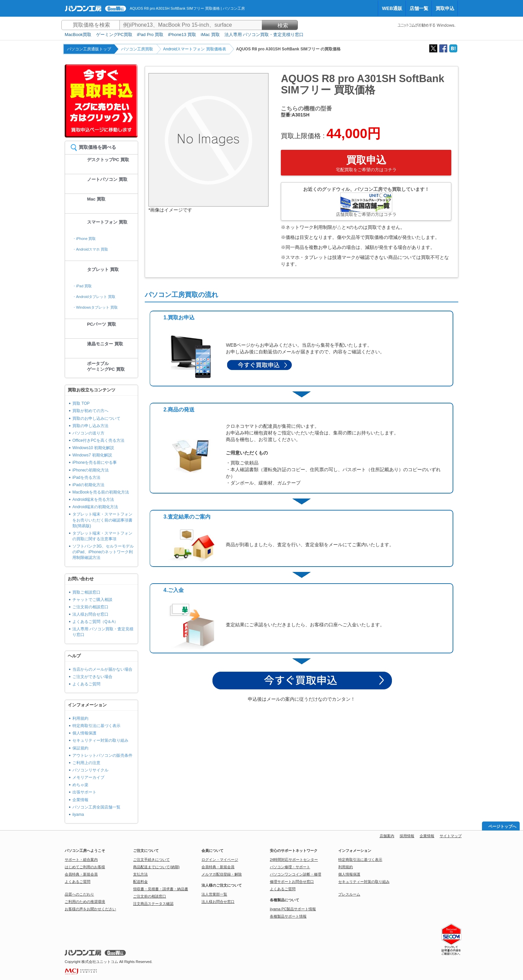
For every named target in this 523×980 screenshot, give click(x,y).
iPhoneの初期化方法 (91, 470)
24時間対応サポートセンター (294, 860)
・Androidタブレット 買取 (94, 297)
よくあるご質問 (86, 684)
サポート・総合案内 (81, 860)
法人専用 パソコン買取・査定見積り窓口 (264, 35)
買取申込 (445, 8)
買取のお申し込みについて (96, 418)
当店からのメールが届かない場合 (102, 669)
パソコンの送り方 (88, 433)
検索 (280, 26)
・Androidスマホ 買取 (90, 249)
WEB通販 (392, 8)
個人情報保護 (84, 733)
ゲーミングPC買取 (114, 35)
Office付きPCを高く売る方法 (98, 440)
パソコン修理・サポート (290, 867)
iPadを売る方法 (86, 477)
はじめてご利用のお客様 (85, 867)
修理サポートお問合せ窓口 (292, 882)
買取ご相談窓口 (86, 592)
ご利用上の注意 (86, 763)
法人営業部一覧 (214, 894)
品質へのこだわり (79, 894)
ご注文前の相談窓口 (90, 607)
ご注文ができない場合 (92, 677)
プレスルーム (349, 894)
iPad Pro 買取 (150, 35)
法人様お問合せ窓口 (90, 614)
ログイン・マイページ (220, 860)
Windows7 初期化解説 (92, 455)
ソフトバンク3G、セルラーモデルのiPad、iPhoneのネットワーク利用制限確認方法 (103, 552)
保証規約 (80, 748)
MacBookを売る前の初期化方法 (101, 492)
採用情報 (407, 836)
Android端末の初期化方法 (95, 507)
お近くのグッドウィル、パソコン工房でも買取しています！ (366, 202)
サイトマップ (451, 836)
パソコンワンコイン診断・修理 (296, 874)
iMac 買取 (210, 35)
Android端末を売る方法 (93, 500)
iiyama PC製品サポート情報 (293, 909)
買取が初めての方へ (90, 411)
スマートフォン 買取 (107, 222)
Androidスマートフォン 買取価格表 (195, 49)
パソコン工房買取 (137, 49)
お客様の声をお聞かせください (90, 909)
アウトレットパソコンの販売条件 (102, 755)
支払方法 (140, 874)
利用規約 (80, 718)
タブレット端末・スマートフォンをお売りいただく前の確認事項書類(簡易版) (102, 520)
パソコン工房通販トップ (89, 49)
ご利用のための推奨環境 (85, 902)
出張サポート (84, 792)
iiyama (78, 814)
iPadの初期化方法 (88, 485)
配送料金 (140, 882)
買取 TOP (81, 403)
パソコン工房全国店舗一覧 (96, 807)
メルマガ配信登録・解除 (222, 874)
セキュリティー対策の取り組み (100, 740)
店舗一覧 (419, 8)
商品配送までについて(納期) (156, 867)
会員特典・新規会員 (81, 874)
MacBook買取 (78, 35)
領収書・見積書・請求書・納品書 (161, 889)
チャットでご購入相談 (92, 600)
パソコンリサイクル (90, 770)
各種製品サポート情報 (288, 916)
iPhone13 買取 (182, 35)
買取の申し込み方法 (90, 426)
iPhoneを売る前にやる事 (95, 462)
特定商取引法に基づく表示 (96, 726)
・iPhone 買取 (84, 239)
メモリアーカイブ (88, 777)
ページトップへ (502, 827)
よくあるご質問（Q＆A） (95, 622)
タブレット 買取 (103, 269)
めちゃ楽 (80, 785)
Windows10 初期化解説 (93, 448)
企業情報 (80, 800)
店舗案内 (387, 836)
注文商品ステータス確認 (153, 904)
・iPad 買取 (82, 286)
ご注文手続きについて (151, 860)
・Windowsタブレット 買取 (95, 307)
